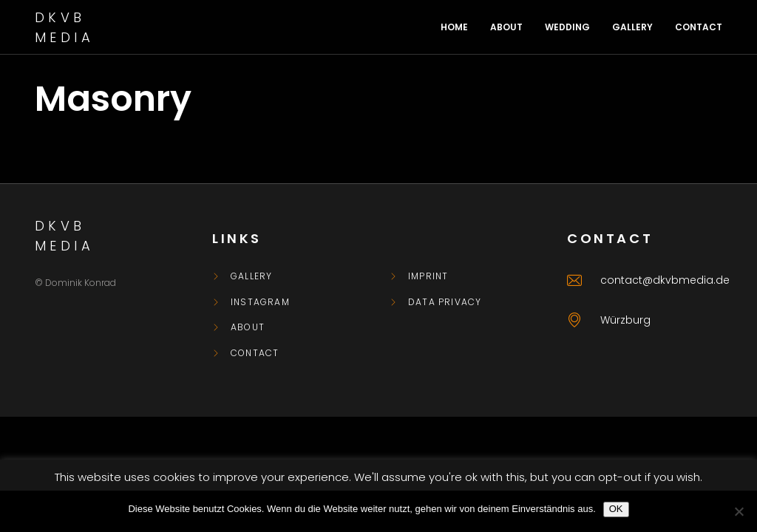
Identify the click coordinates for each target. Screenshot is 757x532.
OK (616, 509)
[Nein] (739, 511)
